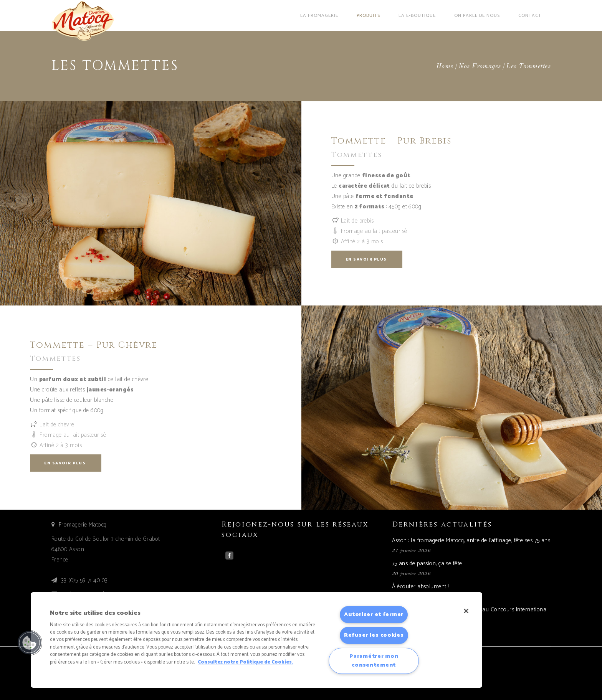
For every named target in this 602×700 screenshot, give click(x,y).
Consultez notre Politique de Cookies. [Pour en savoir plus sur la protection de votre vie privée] (246, 662)
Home (445, 67)
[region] (256, 640)
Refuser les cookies (374, 635)
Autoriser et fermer (374, 614)
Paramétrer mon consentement (374, 661)
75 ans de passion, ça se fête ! (428, 564)
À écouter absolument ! (420, 587)
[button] (30, 643)
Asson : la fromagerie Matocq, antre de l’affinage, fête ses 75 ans (471, 541)
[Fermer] (466, 611)
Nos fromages (480, 67)
